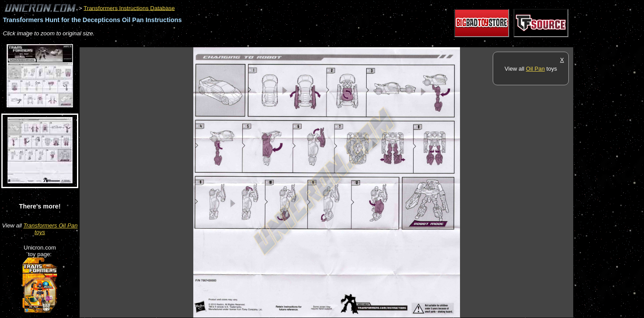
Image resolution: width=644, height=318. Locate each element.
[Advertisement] (241, 43)
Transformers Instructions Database (129, 8)
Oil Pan (535, 69)
